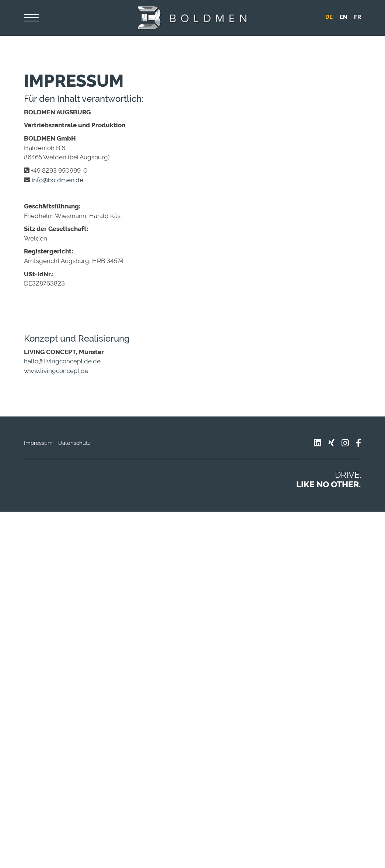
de (329, 17)
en (343, 17)
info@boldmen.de (57, 180)
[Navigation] (31, 18)
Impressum (38, 443)
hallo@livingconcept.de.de (62, 361)
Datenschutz (74, 443)
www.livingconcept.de (56, 371)
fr (358, 17)
